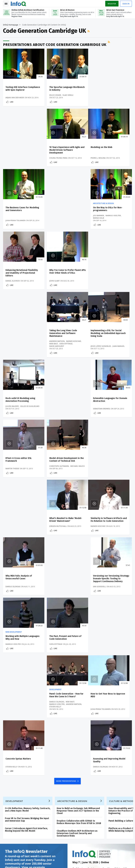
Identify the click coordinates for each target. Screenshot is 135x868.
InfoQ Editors (11, 749)
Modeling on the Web (16, 148)
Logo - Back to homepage (18, 3)
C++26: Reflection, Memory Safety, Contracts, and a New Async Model (28, 577)
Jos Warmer (99, 155)
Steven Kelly (99, 474)
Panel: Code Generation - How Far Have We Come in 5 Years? (110, 462)
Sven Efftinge (110, 223)
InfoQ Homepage (11, 25)
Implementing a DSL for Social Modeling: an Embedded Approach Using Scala (23, 281)
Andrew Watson (101, 221)
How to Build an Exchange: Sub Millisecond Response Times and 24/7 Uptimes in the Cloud (78, 578)
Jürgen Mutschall (102, 351)
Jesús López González (16, 288)
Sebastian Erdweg (102, 291)
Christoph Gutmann (59, 349)
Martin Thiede (12, 351)
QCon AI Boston (82, 735)
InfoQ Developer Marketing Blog (17, 771)
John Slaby (54, 228)
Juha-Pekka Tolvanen (59, 160)
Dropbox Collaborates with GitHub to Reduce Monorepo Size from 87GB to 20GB (79, 589)
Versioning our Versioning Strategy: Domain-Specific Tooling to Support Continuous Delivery (111, 404)
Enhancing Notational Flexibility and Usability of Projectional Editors (22, 213)
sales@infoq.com (40, 853)
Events (7, 739)
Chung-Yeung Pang (102, 98)
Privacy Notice (97, 858)
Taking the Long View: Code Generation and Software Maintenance (107, 213)
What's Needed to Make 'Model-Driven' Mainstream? (110, 342)
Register (112, 4)
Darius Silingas (57, 411)
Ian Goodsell (100, 411)
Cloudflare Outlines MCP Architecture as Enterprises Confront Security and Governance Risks (77, 601)
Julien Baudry (56, 288)
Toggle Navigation (6, 4)
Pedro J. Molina (13, 160)
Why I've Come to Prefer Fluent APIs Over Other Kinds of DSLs (65, 211)
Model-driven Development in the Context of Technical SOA (66, 342)
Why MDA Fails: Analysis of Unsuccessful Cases (62, 402)
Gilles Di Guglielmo (74, 288)
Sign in (126, 4)
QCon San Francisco (84, 755)
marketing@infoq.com (13, 862)
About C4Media (12, 759)
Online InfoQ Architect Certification (81, 725)
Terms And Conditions (115, 858)
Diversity (8, 779)
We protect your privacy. (15, 703)
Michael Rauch (77, 349)
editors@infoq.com (70, 853)
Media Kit (9, 764)
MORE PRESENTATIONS (66, 548)
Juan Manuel (34, 288)
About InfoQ (10, 754)
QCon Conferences (13, 734)
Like (12, 102)
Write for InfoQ (12, 744)
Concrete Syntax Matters (62, 526)
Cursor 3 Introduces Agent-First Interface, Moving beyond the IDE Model (26, 597)
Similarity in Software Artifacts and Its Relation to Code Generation (24, 402)
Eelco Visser (55, 95)
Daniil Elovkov (13, 228)
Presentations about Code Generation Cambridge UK (55, 45)
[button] (29, 697)
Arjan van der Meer (15, 98)
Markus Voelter (113, 155)
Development (99, 457)
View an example (33, 635)
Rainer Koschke (118, 221)
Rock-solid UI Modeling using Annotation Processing (64, 279)
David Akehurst (101, 226)
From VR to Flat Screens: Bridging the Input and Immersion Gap (27, 587)
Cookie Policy (97, 861)
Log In (8, 729)
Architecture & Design (104, 143)
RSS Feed (89, 31)
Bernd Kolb (99, 158)
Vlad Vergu (68, 95)
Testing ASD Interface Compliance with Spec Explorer (23, 89)
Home (7, 719)
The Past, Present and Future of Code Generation (65, 462)
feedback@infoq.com (12, 853)
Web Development (14, 457)
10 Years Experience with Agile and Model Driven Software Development (111, 90)
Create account (12, 724)
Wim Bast (98, 223)
